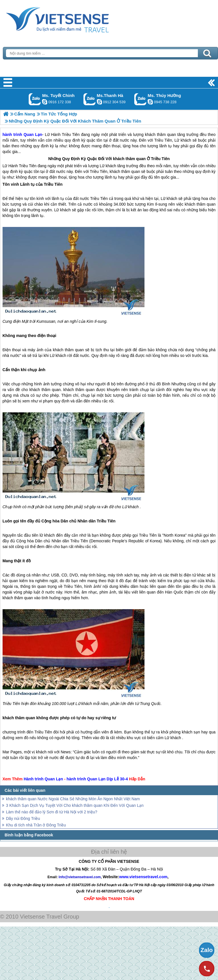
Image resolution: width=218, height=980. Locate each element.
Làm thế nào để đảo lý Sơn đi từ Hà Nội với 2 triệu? (52, 812)
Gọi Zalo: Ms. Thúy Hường (140, 99)
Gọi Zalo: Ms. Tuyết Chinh (35, 99)
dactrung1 (150, 102)
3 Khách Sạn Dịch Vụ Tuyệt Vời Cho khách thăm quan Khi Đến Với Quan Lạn (75, 805)
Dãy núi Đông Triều (23, 818)
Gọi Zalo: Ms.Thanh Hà (90, 99)
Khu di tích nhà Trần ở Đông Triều (36, 825)
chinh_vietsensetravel (45, 102)
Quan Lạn (54, 779)
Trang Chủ (72, 18)
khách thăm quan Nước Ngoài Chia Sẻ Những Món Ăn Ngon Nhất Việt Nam (73, 799)
